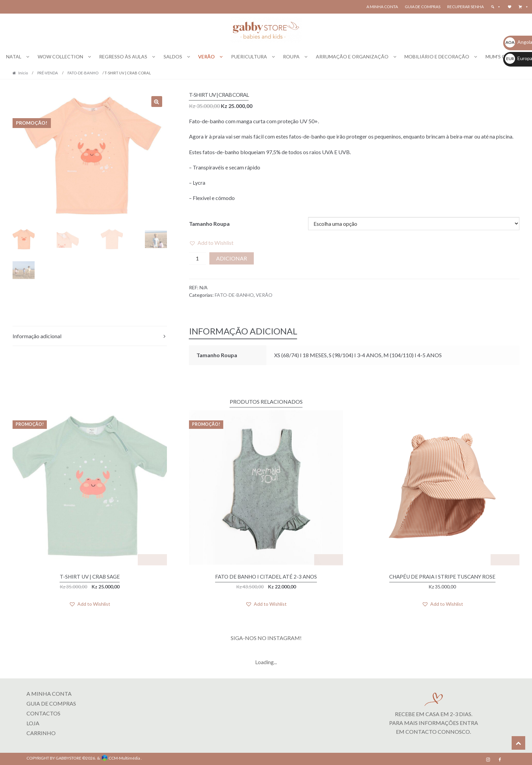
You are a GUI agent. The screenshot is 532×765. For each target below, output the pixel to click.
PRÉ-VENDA (48, 73)
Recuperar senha (465, 7)
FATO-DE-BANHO (83, 73)
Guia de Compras (423, 7)
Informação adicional (37, 336)
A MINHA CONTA (49, 693)
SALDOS (173, 57)
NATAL (14, 57)
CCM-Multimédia (124, 757)
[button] (524, 7)
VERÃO (206, 57)
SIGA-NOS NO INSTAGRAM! (266, 637)
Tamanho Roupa (209, 224)
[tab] (90, 336)
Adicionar (232, 258)
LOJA (33, 722)
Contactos (43, 712)
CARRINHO (41, 732)
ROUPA (291, 57)
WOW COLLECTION (60, 57)
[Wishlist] (510, 7)
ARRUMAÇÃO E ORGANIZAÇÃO (352, 57)
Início (23, 73)
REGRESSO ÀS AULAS (123, 57)
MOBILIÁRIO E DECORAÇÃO (437, 57)
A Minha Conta (382, 7)
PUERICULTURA (249, 57)
